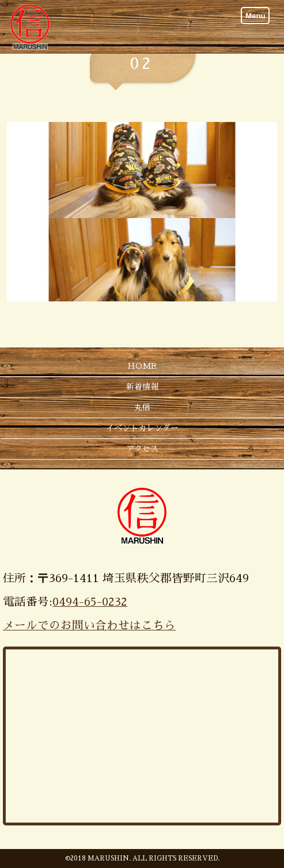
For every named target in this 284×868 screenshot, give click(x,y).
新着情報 (142, 387)
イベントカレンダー (142, 428)
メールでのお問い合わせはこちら (89, 626)
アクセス (142, 449)
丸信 (142, 407)
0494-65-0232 (90, 602)
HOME (142, 366)
